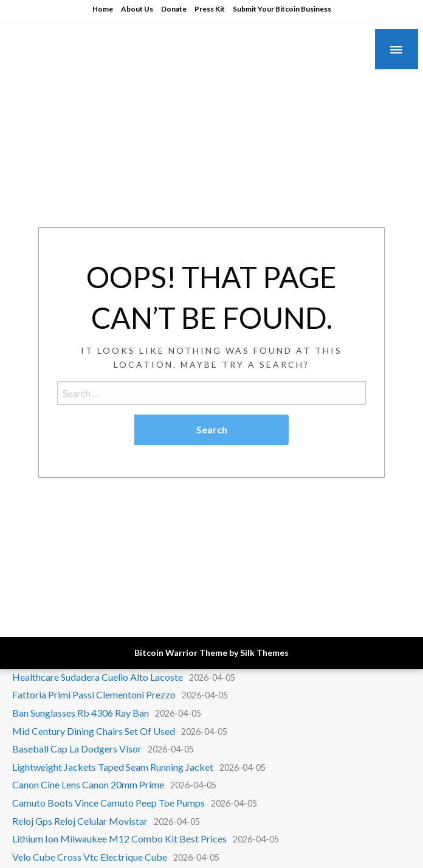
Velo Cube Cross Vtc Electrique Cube (90, 857)
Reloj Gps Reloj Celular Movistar (80, 821)
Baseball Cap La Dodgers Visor (77, 749)
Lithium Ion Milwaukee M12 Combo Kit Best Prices (119, 839)
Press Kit (210, 9)
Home (103, 9)
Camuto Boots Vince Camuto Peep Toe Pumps (108, 803)
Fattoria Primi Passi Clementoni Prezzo (94, 694)
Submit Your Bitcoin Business (282, 9)
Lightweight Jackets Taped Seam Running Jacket (113, 767)
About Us (137, 9)
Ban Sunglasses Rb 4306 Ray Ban (81, 713)
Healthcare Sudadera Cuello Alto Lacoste (98, 677)
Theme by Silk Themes (244, 653)
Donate (174, 9)
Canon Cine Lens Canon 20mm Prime (88, 784)
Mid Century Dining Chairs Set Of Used (94, 731)
